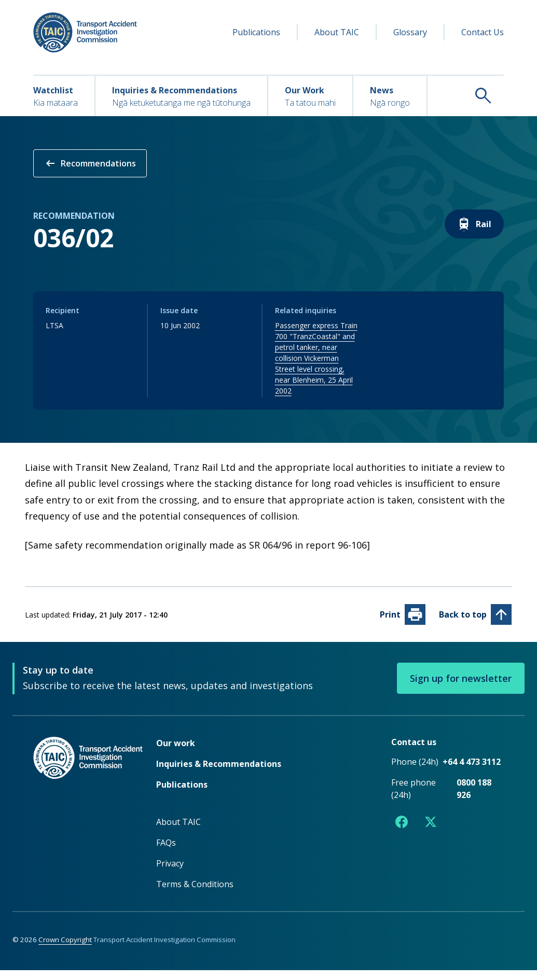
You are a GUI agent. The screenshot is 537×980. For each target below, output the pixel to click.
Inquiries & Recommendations (219, 774)
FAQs (166, 852)
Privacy (170, 873)
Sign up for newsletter (461, 688)
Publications (256, 32)
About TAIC (337, 32)
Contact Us (483, 32)
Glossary (410, 32)
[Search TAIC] (466, 95)
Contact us (414, 752)
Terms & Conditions (195, 894)
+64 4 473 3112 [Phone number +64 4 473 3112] (472, 772)
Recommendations (90, 163)
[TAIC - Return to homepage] (89, 823)
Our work (176, 753)
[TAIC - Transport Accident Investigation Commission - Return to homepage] (85, 32)
